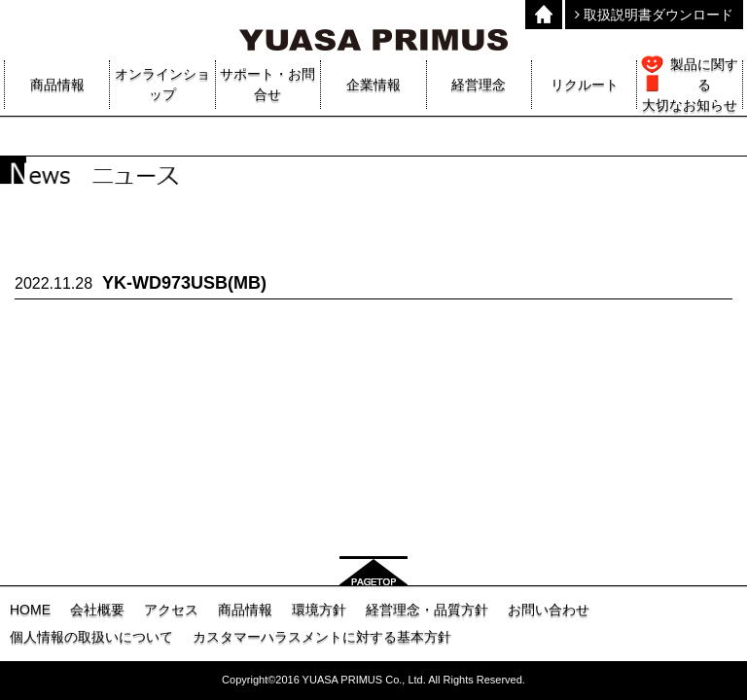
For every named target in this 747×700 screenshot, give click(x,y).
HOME (30, 610)
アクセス (171, 610)
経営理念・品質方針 (427, 610)
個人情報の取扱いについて (91, 637)
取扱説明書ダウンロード (654, 15)
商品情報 (245, 610)
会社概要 (97, 610)
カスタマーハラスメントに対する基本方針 (322, 637)
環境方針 (319, 610)
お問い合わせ (549, 610)
